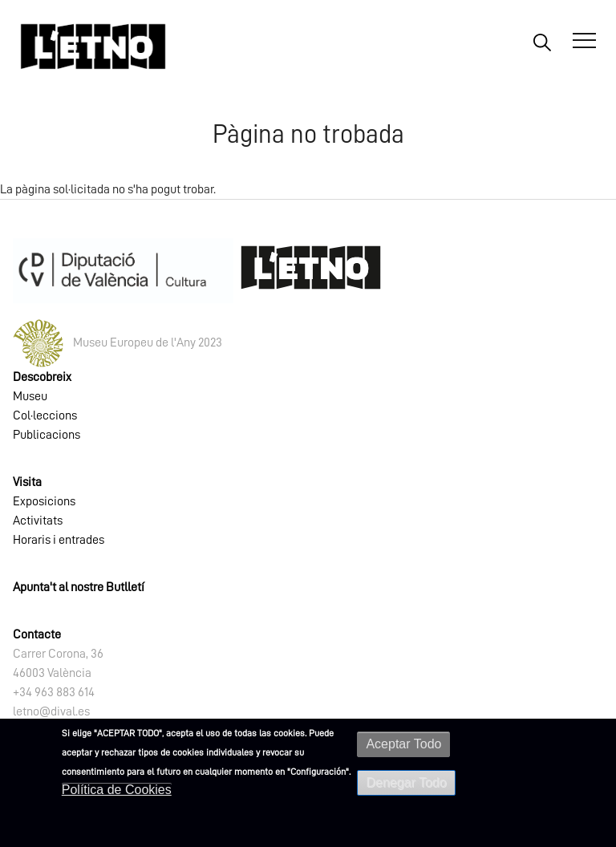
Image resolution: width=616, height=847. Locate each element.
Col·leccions (45, 415)
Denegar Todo (406, 782)
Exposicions (44, 501)
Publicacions (47, 435)
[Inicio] (93, 46)
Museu (30, 396)
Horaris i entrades (59, 540)
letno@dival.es (51, 711)
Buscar (542, 42)
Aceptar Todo (403, 744)
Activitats (38, 521)
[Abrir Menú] (584, 41)
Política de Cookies (117, 790)
